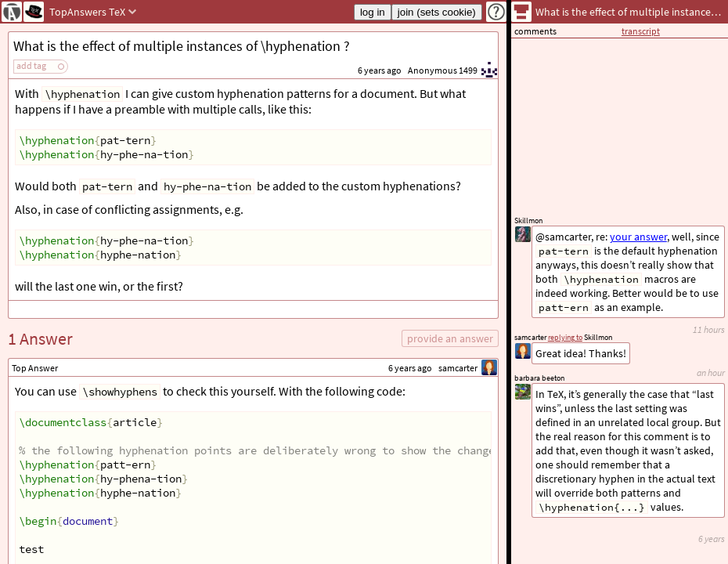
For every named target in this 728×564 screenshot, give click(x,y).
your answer (638, 237)
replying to (565, 337)
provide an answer (450, 338)
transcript (641, 31)
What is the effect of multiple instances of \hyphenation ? (182, 46)
